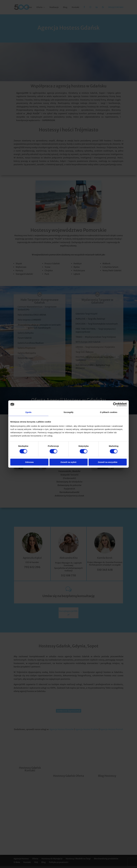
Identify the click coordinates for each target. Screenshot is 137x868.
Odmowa (29, 462)
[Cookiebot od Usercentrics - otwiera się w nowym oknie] (115, 404)
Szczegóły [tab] (68, 412)
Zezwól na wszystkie (108, 462)
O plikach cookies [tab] (109, 412)
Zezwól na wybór (68, 462)
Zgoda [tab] (28, 412)
